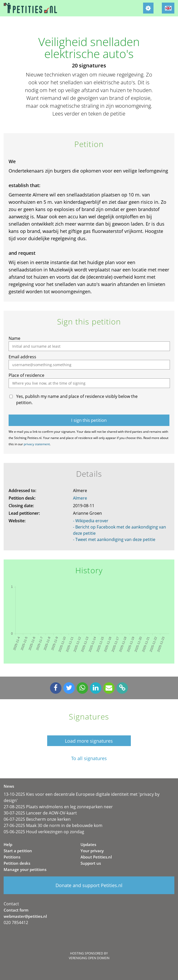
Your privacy (92, 851)
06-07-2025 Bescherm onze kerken (37, 819)
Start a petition (18, 851)
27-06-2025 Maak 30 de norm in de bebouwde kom (53, 825)
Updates (88, 844)
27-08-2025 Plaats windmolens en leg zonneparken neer (58, 807)
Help (8, 844)
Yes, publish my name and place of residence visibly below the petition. (77, 399)
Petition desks (17, 863)
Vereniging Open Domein (89, 958)
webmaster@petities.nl (25, 916)
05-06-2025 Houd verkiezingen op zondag (44, 832)
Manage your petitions (25, 869)
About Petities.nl (96, 857)
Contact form (16, 910)
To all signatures (89, 758)
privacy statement (37, 444)
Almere (80, 498)
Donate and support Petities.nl (89, 885)
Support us (91, 863)
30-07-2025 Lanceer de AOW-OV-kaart (40, 813)
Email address (22, 357)
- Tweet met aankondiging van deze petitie (114, 539)
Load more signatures (89, 741)
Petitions (12, 857)
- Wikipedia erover (91, 521)
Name (14, 338)
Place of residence (26, 375)
